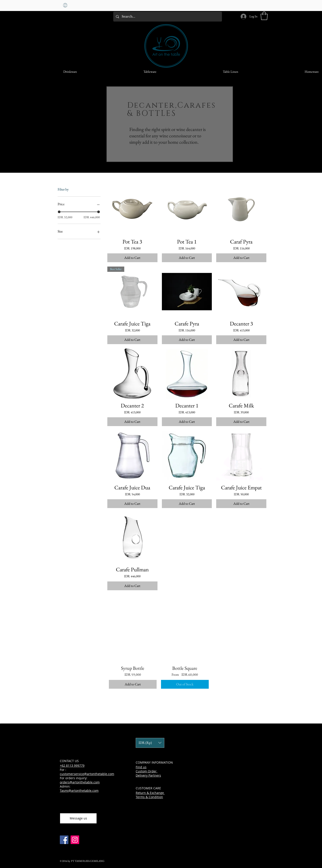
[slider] (59, 212)
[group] (185, 651)
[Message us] (78, 818)
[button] (264, 16)
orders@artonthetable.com (80, 782)
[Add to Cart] (132, 258)
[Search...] (167, 17)
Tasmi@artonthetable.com (79, 791)
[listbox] (150, 743)
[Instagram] (75, 840)
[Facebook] (64, 840)
